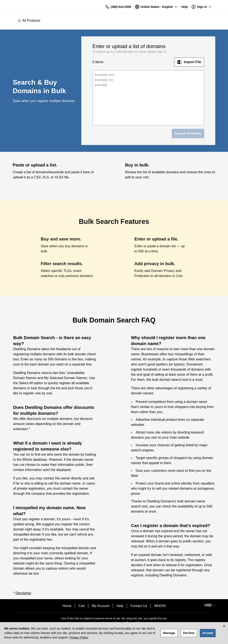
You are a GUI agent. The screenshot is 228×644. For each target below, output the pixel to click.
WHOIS (160, 606)
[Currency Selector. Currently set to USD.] (209, 605)
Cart (82, 606)
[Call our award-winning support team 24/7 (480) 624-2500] (184, 7)
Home (67, 606)
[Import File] (189, 62)
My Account (101, 606)
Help (120, 606)
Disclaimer (23, 593)
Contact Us (139, 606)
